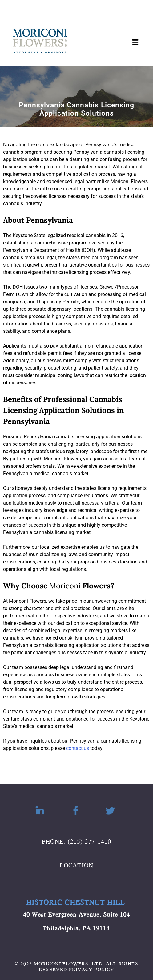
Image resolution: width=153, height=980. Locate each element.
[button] (135, 42)
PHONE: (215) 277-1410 (76, 841)
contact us (78, 748)
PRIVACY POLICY (92, 969)
